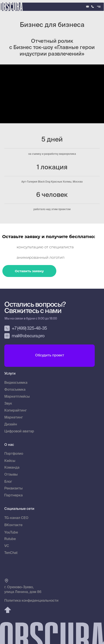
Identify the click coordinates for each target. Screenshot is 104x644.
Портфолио (14, 454)
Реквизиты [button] (13, 489)
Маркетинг (14, 418)
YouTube (11, 533)
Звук (8, 404)
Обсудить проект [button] (50, 356)
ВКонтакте (13, 525)
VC (7, 546)
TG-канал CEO (16, 518)
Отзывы (11, 475)
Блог (8, 482)
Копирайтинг (16, 411)
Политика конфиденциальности (31, 601)
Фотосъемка (15, 390)
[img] (92, 7)
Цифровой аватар (19, 432)
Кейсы (10, 461)
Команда (12, 468)
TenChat (11, 553)
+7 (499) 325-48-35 (29, 329)
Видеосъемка (16, 383)
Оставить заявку (29, 271)
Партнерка (13, 496)
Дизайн (11, 425)
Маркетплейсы (17, 397)
